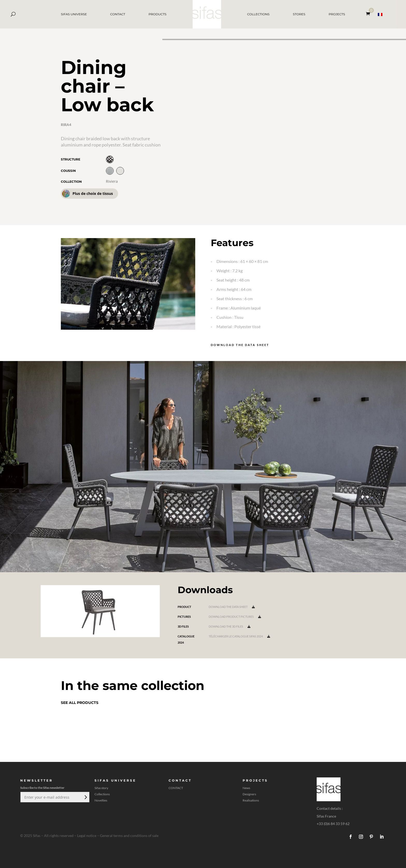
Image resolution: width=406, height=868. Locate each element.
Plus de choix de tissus (88, 194)
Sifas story (101, 788)
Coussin (68, 171)
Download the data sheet (240, 345)
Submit (85, 797)
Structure (71, 159)
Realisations (251, 800)
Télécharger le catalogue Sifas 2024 (239, 636)
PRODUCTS (158, 14)
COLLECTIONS (258, 14)
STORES (299, 14)
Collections (102, 794)
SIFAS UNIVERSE (74, 14)
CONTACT (118, 14)
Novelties (101, 800)
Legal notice (87, 836)
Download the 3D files (230, 626)
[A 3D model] (284, 132)
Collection (71, 182)
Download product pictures (235, 617)
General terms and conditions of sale (129, 836)
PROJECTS (337, 14)
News (246, 788)
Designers (249, 794)
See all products (80, 703)
